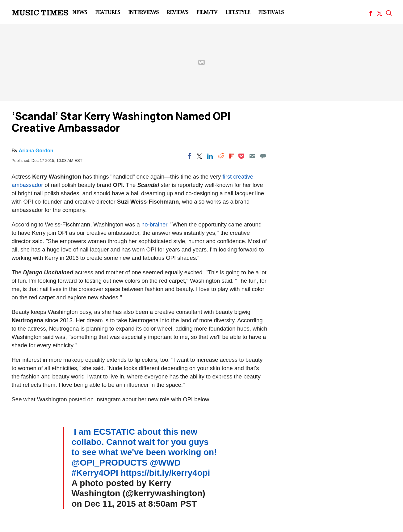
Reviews (178, 12)
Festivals (271, 12)
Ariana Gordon (36, 151)
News (80, 12)
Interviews (143, 12)
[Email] (252, 156)
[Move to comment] (263, 156)
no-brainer (154, 224)
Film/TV (207, 12)
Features (108, 12)
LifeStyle (238, 12)
